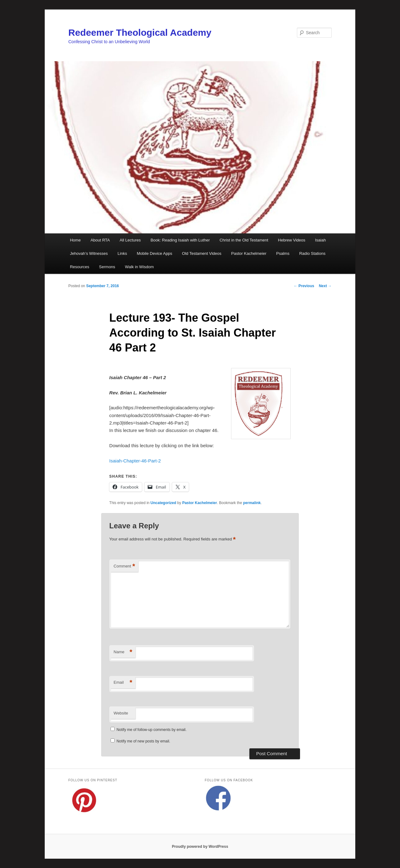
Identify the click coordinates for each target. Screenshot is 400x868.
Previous (304, 286)
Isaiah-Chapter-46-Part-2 (135, 461)
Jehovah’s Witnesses (89, 253)
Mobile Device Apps (154, 253)
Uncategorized (164, 503)
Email (123, 683)
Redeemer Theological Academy (140, 32)
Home (75, 240)
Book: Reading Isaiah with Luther (180, 240)
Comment (124, 566)
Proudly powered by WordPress (200, 847)
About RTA (100, 240)
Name (123, 652)
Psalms (283, 253)
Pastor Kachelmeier (249, 253)
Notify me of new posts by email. (143, 741)
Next (325, 286)
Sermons (107, 267)
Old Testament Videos (202, 253)
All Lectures (130, 240)
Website (121, 713)
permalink (252, 503)
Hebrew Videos (292, 240)
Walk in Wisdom (139, 267)
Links (122, 253)
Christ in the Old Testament (244, 240)
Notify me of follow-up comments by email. (151, 730)
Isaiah (320, 240)
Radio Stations (312, 253)
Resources (80, 267)
